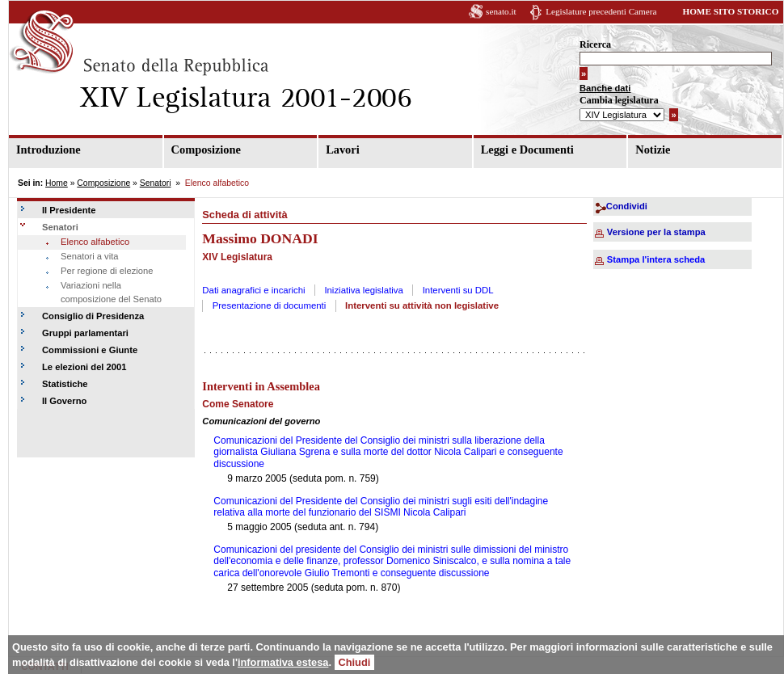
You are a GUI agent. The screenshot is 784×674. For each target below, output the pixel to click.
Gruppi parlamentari (85, 333)
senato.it (501, 11)
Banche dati (605, 88)
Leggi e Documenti (527, 150)
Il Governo (64, 401)
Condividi (627, 206)
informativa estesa (283, 662)
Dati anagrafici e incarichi (253, 290)
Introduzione (48, 150)
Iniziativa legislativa (364, 290)
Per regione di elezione (107, 271)
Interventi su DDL (458, 290)
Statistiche (65, 384)
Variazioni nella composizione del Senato (111, 293)
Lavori (343, 150)
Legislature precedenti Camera (601, 11)
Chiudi (355, 662)
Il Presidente (69, 210)
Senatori (156, 183)
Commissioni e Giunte (90, 350)
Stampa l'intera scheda (656, 259)
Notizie (653, 150)
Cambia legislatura (619, 100)
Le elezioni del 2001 (84, 367)
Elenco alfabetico (95, 242)
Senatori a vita (90, 256)
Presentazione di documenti (270, 305)
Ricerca (595, 44)
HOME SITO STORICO (730, 11)
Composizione (206, 150)
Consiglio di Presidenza (93, 316)
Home (57, 183)
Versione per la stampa (656, 232)
